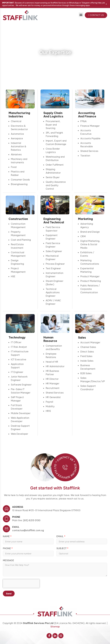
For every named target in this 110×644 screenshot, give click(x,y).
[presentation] (21, 584)
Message (8, 560)
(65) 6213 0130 (32, 520)
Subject (62, 548)
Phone (7, 548)
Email (16, 527)
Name (7, 536)
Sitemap (55, 627)
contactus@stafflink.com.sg (28, 530)
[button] (81, 15)
